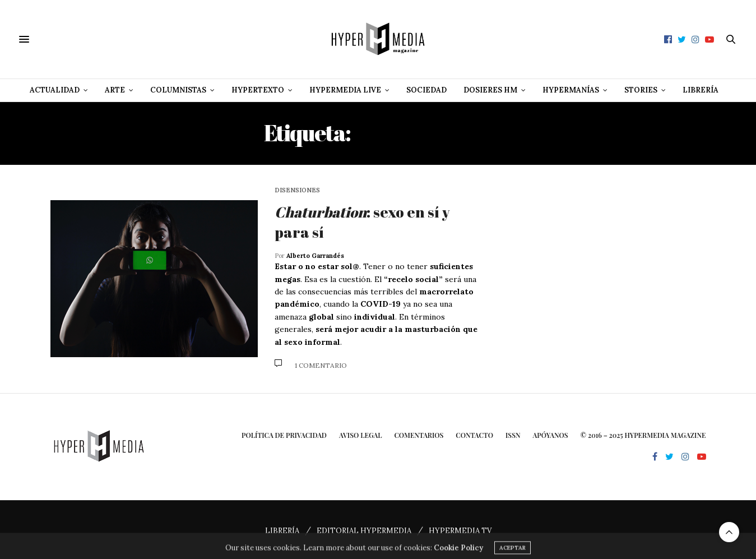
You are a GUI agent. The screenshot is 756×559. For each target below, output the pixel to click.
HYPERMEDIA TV (460, 531)
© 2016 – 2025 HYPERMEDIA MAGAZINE (643, 435)
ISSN (513, 435)
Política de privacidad (284, 435)
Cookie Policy (458, 553)
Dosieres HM (490, 90)
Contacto (474, 435)
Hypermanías (571, 90)
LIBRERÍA (282, 531)
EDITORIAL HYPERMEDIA (364, 531)
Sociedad (426, 90)
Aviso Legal (361, 435)
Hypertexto (258, 90)
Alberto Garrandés (315, 256)
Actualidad (55, 90)
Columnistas (178, 90)
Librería (701, 90)
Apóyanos (551, 435)
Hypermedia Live (345, 90)
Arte (115, 90)
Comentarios (419, 435)
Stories (641, 90)
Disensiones (297, 190)
